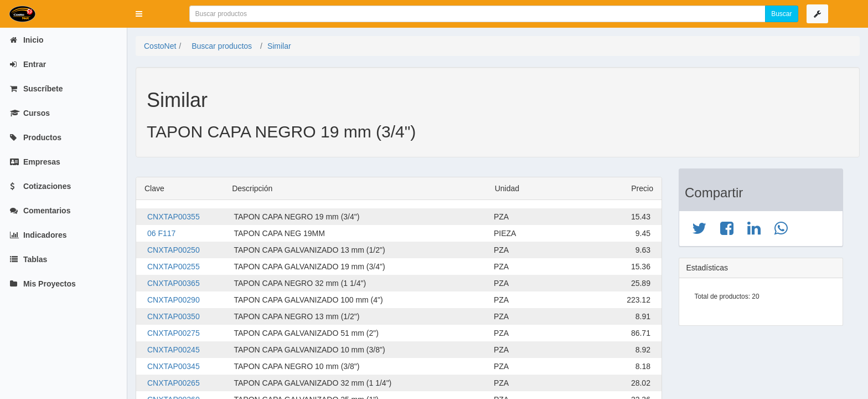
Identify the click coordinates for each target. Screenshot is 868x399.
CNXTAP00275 (174, 333)
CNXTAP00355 (174, 217)
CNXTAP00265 (174, 383)
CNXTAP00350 (174, 316)
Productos (36, 137)
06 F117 (161, 233)
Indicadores (38, 235)
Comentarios (40, 211)
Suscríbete (36, 89)
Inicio (27, 40)
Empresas (35, 162)
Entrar (28, 64)
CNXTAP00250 (174, 250)
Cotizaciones (40, 186)
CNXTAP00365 (174, 283)
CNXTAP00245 (174, 350)
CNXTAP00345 (174, 366)
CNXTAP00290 (174, 300)
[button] (139, 14)
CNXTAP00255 (174, 267)
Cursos (30, 113)
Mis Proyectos (43, 284)
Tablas (29, 259)
